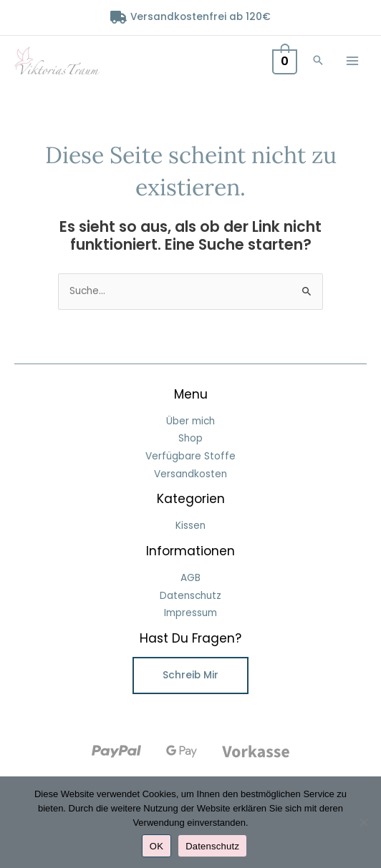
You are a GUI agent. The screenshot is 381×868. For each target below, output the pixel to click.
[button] (318, 61)
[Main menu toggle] (353, 60)
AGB (190, 578)
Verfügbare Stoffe (190, 456)
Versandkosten (190, 474)
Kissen (190, 526)
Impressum (190, 613)
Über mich (190, 421)
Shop (190, 438)
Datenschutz (190, 596)
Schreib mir (190, 675)
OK (156, 846)
